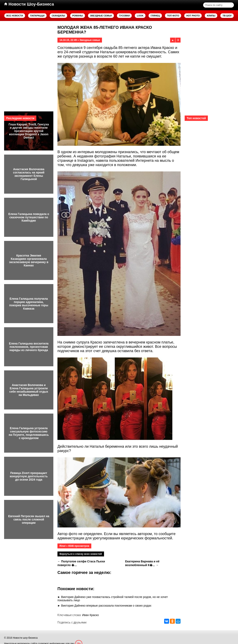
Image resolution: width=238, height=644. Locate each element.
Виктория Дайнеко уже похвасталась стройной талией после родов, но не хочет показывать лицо (113, 599)
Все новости (15, 16)
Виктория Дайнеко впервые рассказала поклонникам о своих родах (106, 606)
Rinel (62, 546)
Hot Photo (193, 16)
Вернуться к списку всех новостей (81, 554)
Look (140, 16)
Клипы (211, 16)
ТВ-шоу (227, 16)
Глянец (155, 16)
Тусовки (124, 16)
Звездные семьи (101, 16)
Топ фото (173, 16)
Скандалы (58, 16)
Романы (78, 16)
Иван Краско (90, 615)
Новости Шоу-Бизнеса (29, 4)
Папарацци (37, 16)
